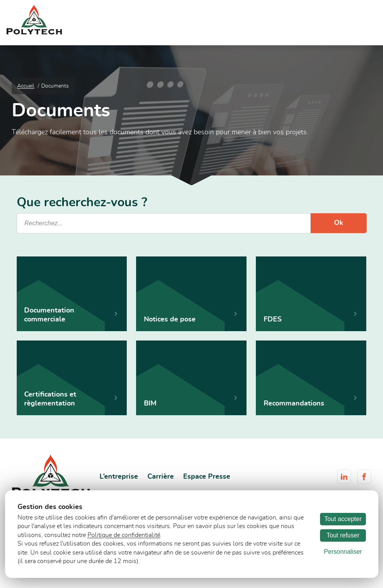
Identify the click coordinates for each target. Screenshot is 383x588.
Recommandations (294, 404)
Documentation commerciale (49, 315)
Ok (339, 223)
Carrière (161, 477)
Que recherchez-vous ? (82, 203)
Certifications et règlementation (50, 399)
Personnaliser (343, 552)
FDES (273, 319)
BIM (150, 404)
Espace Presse (207, 477)
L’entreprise (119, 477)
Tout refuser (343, 535)
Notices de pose (170, 319)
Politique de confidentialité (124, 535)
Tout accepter (343, 519)
